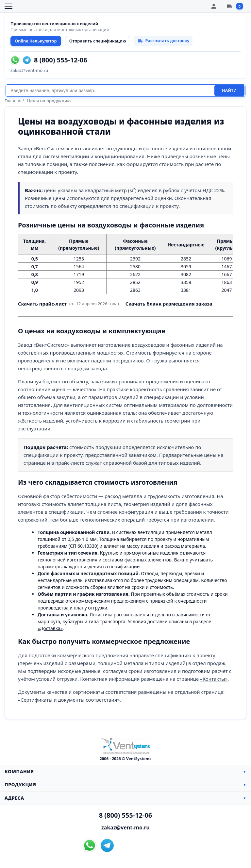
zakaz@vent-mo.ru (29, 70)
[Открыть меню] (8, 6)
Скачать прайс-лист (42, 304)
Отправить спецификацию (98, 41)
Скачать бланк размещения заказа (169, 304)
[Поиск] (110, 91)
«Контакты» (214, 679)
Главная (13, 101)
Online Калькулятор (36, 41)
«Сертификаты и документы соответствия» (69, 700)
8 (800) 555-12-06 (61, 60)
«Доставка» (50, 628)
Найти (229, 91)
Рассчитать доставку (163, 41)
